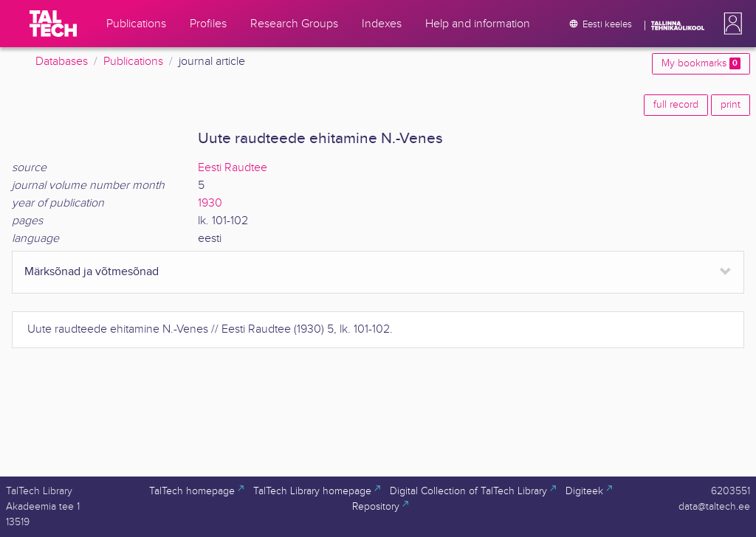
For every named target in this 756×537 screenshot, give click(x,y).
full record (676, 105)
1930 (210, 203)
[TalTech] (53, 24)
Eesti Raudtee (233, 168)
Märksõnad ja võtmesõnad (92, 272)
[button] (730, 24)
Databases (62, 62)
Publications (133, 62)
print (731, 105)
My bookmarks (701, 63)
